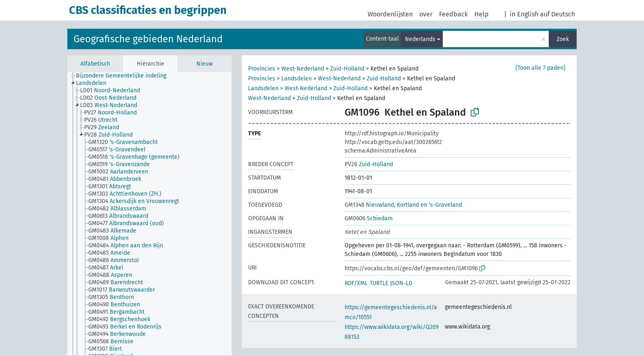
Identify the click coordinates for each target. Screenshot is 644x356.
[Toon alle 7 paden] (540, 68)
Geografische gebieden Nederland (148, 39)
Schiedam (369, 218)
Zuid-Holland (347, 69)
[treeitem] (125, 76)
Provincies (262, 69)
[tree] (149, 214)
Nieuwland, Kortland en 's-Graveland (403, 205)
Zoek (563, 39)
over (426, 14)
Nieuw (205, 64)
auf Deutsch (558, 14)
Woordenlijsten (390, 14)
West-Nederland (303, 69)
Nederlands (420, 39)
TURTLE (379, 283)
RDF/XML (356, 283)
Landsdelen (297, 79)
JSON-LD (401, 283)
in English (524, 14)
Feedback (453, 14)
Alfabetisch (95, 64)
